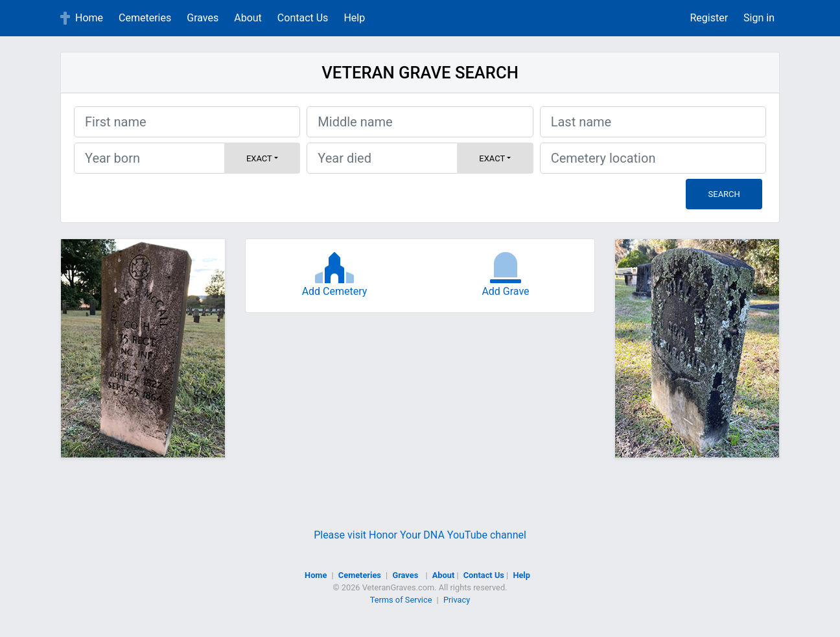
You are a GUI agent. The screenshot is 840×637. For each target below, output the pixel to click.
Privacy (457, 600)
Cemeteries (145, 18)
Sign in (759, 18)
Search (724, 194)
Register (709, 18)
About (248, 18)
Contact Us (303, 18)
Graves (203, 18)
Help (354, 18)
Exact (259, 158)
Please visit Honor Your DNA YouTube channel (420, 535)
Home (89, 18)
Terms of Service (401, 600)
